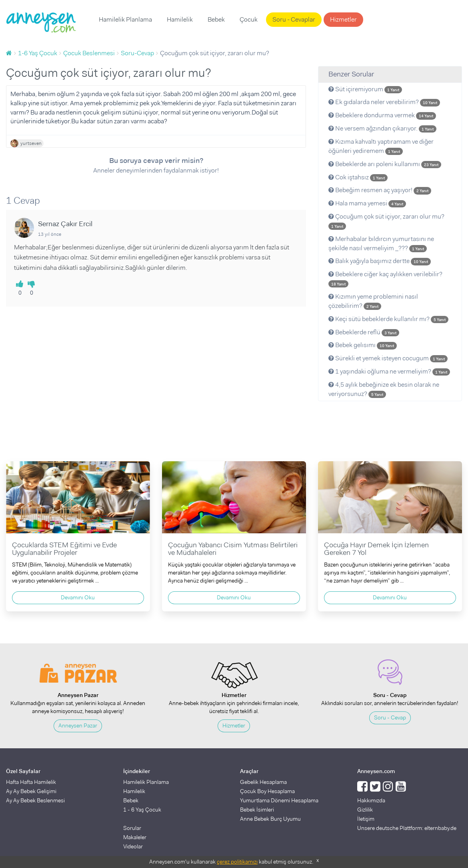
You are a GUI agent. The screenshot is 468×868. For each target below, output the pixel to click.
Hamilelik (180, 19)
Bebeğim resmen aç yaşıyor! (380, 190)
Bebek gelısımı (363, 345)
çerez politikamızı (237, 862)
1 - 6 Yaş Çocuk (142, 810)
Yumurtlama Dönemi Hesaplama (279, 800)
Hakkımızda (371, 800)
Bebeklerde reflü (364, 332)
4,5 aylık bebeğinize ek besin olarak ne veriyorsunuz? (384, 389)
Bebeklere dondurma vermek (382, 115)
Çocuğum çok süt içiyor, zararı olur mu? (386, 221)
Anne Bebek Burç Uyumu (270, 819)
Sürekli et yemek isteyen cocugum (388, 358)
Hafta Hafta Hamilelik (31, 782)
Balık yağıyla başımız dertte (380, 261)
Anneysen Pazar (78, 725)
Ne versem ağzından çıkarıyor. (382, 128)
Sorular (132, 828)
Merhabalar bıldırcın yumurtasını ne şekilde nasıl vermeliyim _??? (381, 243)
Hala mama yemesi (367, 203)
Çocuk (249, 19)
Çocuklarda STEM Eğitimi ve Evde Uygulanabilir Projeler (64, 549)
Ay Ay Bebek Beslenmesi (35, 800)
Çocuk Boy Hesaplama (267, 791)
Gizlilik (365, 810)
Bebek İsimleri (257, 810)
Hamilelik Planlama (125, 19)
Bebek (216, 19)
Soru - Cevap (390, 717)
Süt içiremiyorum (365, 89)
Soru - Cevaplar (294, 19)
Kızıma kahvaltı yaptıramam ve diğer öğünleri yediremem (381, 146)
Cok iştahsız (358, 177)
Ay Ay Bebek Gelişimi (31, 791)
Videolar (133, 846)
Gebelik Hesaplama (263, 782)
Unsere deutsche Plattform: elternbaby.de (407, 828)
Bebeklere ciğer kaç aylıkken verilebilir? (385, 279)
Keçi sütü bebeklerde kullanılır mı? (388, 319)
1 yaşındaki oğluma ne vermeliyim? (389, 371)
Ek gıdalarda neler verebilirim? (384, 102)
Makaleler (135, 837)
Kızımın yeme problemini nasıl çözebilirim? (373, 301)
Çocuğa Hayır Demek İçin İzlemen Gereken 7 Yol (376, 549)
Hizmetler (343, 19)
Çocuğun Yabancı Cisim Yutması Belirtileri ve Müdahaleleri (233, 549)
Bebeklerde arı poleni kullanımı (385, 164)
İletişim (366, 819)
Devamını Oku (78, 597)
